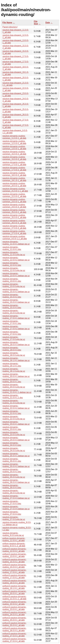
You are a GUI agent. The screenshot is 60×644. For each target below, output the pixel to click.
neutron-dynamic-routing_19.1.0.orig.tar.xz (14, 370)
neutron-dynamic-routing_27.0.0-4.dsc (12, 513)
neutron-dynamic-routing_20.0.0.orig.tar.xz (14, 386)
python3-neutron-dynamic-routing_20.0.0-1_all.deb (14, 592)
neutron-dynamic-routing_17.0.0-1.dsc (12, 322)
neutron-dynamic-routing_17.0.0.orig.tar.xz (14, 338)
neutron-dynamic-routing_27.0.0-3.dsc (12, 502)
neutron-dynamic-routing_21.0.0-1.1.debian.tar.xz (17, 391)
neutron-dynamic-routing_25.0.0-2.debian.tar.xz (16, 465)
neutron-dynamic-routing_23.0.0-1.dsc (12, 428)
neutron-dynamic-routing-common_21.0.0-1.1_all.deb (15, 190)
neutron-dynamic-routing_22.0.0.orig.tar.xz (14, 418)
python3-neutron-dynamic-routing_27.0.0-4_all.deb (14, 640)
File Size (36, 23)
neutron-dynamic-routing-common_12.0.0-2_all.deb (14, 142)
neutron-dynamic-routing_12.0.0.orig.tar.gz (14, 269)
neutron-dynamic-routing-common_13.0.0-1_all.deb (14, 148)
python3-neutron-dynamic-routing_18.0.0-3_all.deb (14, 582)
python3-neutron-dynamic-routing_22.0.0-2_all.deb (14, 603)
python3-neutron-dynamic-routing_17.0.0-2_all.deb (14, 576)
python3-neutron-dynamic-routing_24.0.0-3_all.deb (14, 613)
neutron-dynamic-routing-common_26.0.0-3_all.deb (14, 222)
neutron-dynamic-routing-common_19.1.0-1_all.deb (14, 179)
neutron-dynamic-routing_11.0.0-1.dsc (12, 248)
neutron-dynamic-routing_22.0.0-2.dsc (12, 412)
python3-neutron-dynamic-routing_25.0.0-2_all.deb (14, 624)
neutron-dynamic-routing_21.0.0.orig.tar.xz (14, 402)
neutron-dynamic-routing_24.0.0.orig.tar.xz (14, 449)
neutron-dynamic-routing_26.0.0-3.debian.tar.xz (16, 481)
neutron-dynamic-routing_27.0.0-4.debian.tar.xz (16, 508)
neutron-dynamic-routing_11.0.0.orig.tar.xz (14, 253)
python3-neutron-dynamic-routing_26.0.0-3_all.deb (14, 629)
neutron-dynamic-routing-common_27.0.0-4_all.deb (14, 232)
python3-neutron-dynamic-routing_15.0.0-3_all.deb (14, 566)
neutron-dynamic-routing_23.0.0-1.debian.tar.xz (16, 423)
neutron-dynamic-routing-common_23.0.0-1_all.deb (14, 201)
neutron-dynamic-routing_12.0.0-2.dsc (12, 264)
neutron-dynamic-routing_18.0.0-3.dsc (12, 349)
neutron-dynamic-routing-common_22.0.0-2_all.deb (14, 195)
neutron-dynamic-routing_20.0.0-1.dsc (12, 380)
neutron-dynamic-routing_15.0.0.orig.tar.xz (14, 312)
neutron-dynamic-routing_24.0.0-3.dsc (12, 444)
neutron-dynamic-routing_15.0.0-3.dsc (12, 306)
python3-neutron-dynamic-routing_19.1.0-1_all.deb (14, 587)
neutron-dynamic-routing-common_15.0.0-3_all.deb (14, 158)
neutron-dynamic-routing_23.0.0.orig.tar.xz (14, 433)
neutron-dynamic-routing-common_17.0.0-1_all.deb (14, 163)
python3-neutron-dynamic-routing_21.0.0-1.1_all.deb (14, 598)
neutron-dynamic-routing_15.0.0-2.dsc (12, 296)
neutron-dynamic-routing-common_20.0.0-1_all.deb (14, 185)
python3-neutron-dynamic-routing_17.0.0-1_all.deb (14, 571)
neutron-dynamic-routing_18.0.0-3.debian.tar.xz (16, 343)
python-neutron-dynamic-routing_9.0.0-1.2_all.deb (14, 545)
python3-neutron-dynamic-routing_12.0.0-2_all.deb (14, 550)
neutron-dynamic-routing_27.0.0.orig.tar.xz (14, 518)
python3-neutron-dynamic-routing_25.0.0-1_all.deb (14, 619)
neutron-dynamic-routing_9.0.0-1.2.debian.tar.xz (17, 523)
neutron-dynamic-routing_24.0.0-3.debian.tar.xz (16, 439)
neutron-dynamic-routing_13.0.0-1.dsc (12, 280)
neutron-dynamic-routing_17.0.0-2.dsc (12, 333)
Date (48, 23)
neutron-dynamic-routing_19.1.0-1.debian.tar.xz (16, 359)
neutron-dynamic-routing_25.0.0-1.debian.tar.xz (16, 455)
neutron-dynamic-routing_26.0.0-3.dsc (12, 486)
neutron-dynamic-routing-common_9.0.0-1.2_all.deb (15, 238)
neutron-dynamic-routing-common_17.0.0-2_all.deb (14, 169)
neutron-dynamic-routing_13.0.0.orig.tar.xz (14, 285)
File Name (7, 23)
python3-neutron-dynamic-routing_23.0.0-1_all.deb (14, 608)
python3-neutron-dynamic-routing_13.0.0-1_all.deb (14, 555)
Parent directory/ (10, 27)
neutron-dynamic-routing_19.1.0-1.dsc (12, 365)
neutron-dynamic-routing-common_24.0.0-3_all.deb (14, 206)
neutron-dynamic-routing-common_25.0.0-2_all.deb (14, 216)
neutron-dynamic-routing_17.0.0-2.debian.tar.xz (16, 328)
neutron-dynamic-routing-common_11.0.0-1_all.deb (14, 137)
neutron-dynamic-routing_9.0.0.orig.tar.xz (13, 534)
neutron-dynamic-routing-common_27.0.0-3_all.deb (14, 227)
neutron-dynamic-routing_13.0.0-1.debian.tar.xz (16, 275)
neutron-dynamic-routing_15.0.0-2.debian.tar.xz (16, 291)
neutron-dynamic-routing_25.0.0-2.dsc (12, 470)
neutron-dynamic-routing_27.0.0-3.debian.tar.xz (16, 497)
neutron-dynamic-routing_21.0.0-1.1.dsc (13, 396)
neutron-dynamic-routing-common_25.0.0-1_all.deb (14, 211)
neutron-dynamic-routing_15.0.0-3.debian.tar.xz (16, 301)
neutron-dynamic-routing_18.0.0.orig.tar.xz (14, 354)
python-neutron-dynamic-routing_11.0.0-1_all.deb (14, 539)
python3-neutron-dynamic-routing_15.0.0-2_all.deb (14, 561)
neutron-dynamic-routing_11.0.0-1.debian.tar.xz (16, 243)
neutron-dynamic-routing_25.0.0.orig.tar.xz (14, 476)
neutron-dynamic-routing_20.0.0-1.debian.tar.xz (16, 375)
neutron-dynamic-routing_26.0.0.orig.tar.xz (14, 492)
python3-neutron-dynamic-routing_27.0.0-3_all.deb (14, 635)
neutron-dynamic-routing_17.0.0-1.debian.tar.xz (16, 317)
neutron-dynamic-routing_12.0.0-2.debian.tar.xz (16, 259)
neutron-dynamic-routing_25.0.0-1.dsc (12, 460)
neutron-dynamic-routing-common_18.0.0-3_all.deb (14, 174)
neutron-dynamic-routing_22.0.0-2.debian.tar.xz (16, 407)
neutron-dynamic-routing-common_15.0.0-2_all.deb (14, 153)
